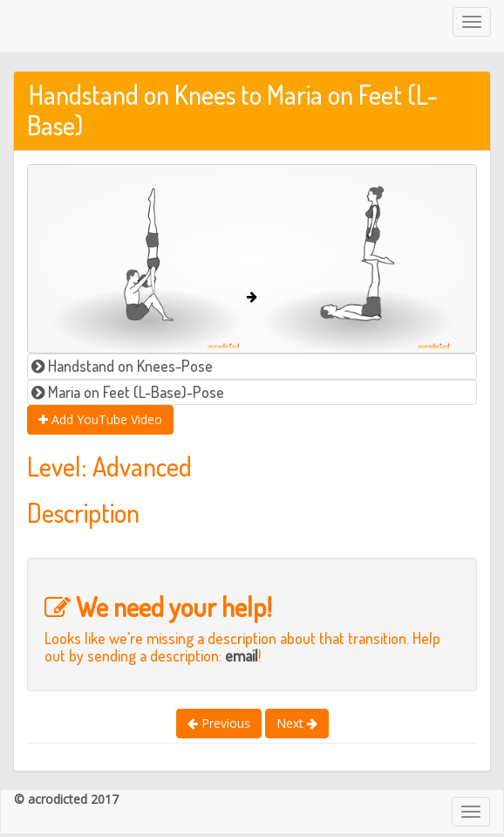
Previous (219, 723)
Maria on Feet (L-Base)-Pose (128, 392)
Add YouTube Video (100, 419)
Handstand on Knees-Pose (122, 366)
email (242, 655)
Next (297, 723)
